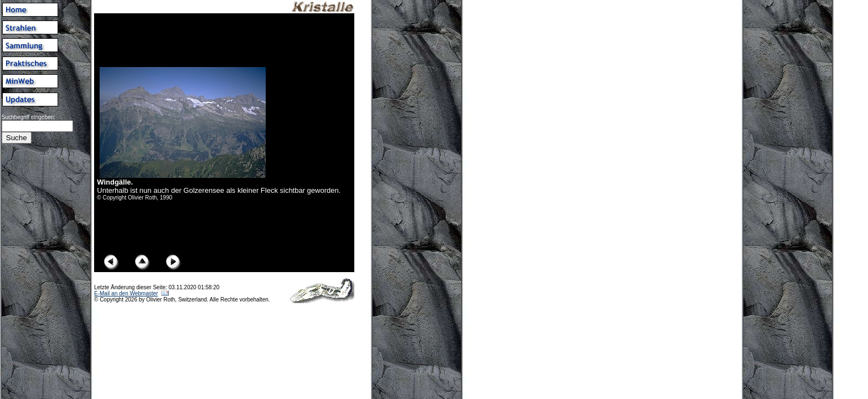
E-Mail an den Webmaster (126, 293)
